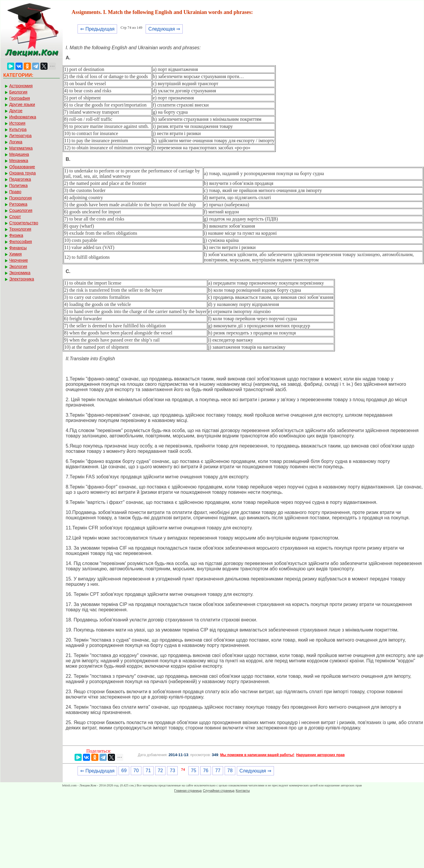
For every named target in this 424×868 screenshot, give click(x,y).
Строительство (24, 223)
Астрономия (21, 86)
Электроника (22, 279)
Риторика (18, 204)
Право (15, 192)
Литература (20, 136)
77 (218, 771)
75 (194, 771)
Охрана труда (22, 173)
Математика (21, 148)
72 (160, 771)
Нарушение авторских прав (320, 755)
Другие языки (22, 104)
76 (206, 771)
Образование (22, 167)
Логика (16, 142)
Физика (16, 235)
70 (136, 771)
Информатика (23, 117)
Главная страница (188, 791)
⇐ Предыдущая (97, 29)
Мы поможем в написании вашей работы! (257, 755)
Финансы (18, 248)
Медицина (19, 154)
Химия (15, 254)
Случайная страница (219, 791)
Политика (18, 185)
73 (172, 771)
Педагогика (20, 179)
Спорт (15, 217)
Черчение (19, 260)
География (20, 98)
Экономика (20, 273)
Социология (21, 210)
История (17, 123)
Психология (21, 198)
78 (230, 771)
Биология (18, 92)
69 (124, 771)
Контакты (243, 791)
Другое (16, 111)
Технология (20, 229)
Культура (18, 129)
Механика (19, 161)
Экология (18, 266)
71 (148, 771)
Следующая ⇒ (164, 29)
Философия (21, 242)
